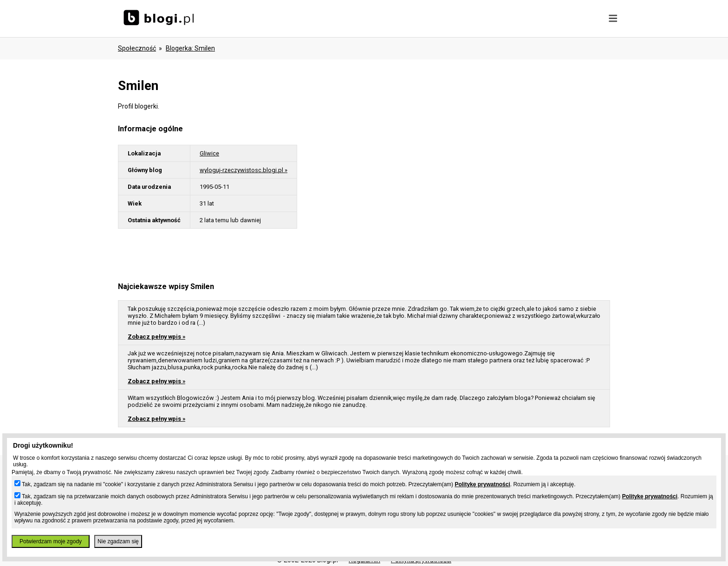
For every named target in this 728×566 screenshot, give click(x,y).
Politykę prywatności (482, 484)
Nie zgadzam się (118, 541)
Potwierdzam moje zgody (51, 541)
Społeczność (137, 48)
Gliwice (209, 153)
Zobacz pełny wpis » (156, 337)
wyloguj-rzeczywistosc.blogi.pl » (244, 170)
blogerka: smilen (190, 48)
